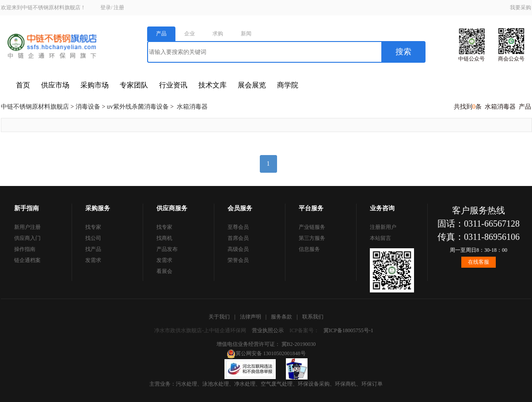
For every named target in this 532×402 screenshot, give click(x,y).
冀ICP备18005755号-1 (348, 330)
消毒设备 (88, 107)
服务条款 (281, 317)
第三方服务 (312, 238)
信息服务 (309, 249)
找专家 (93, 227)
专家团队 (134, 85)
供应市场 (55, 85)
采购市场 (95, 85)
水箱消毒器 (192, 107)
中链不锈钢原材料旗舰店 (35, 107)
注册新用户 (383, 227)
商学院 (288, 85)
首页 (23, 85)
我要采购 (521, 8)
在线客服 (479, 262)
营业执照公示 (268, 330)
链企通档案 (27, 260)
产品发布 (167, 249)
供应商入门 (27, 238)
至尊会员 (238, 227)
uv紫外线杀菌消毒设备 (138, 107)
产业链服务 (312, 227)
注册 (119, 8)
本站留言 (380, 238)
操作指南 (25, 249)
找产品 (93, 249)
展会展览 (252, 85)
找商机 (164, 238)
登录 (106, 8)
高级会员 (238, 249)
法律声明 (251, 317)
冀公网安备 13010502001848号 (266, 353)
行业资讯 (173, 85)
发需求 (93, 260)
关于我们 (219, 317)
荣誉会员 (238, 260)
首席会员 (238, 238)
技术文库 (213, 85)
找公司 (93, 238)
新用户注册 (27, 227)
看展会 (164, 271)
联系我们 (313, 317)
